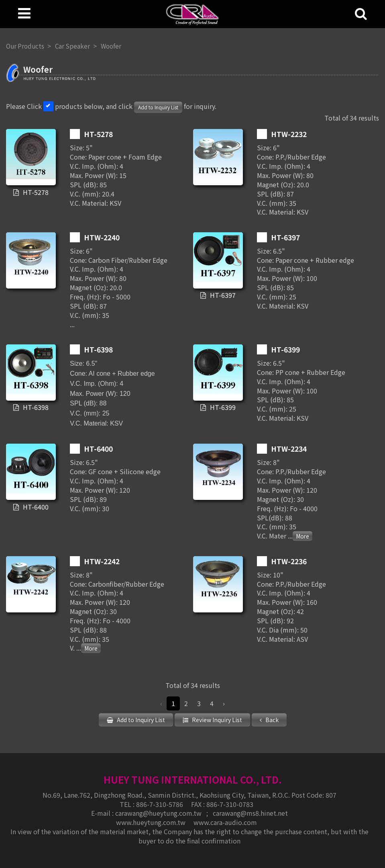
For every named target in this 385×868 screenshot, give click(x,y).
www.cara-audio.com (225, 821)
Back (271, 720)
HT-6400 (35, 507)
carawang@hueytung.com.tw (159, 813)
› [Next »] (224, 703)
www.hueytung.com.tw (152, 821)
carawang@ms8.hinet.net (250, 813)
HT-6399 (222, 407)
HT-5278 (35, 192)
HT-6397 (222, 295)
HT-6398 (35, 407)
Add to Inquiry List (158, 107)
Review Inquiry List (216, 720)
